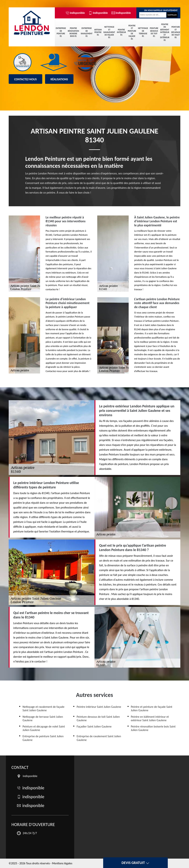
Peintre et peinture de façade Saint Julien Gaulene (152, 709)
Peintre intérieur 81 (121, 32)
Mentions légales (62, 863)
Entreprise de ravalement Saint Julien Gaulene (99, 738)
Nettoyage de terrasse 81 (143, 32)
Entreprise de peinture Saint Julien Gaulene (43, 738)
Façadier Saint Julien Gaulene (94, 726)
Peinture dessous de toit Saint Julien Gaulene (98, 718)
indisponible (75, 13)
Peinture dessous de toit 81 (154, 32)
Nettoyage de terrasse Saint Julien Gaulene (43, 718)
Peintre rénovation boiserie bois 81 (73, 32)
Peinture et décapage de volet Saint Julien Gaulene (44, 728)
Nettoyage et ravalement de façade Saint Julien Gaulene (43, 709)
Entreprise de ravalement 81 (87, 32)
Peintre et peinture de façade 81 (132, 32)
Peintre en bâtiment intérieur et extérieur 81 (165, 32)
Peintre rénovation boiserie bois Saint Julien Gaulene (153, 728)
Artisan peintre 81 (98, 32)
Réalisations (59, 79)
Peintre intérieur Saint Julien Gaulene (99, 707)
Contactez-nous (25, 79)
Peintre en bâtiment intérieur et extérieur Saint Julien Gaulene (150, 718)
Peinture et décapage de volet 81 (176, 32)
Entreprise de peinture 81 (61, 32)
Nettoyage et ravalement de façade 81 (109, 32)
